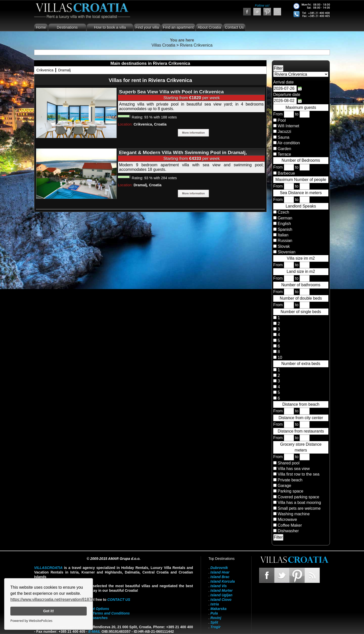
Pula (214, 613)
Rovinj (216, 618)
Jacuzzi (284, 131)
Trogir (215, 627)
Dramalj (64, 70)
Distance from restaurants (301, 431)
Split (214, 622)
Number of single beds (301, 312)
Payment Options (95, 609)
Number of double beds (301, 298)
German (284, 218)
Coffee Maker (290, 525)
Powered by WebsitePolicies (31, 621)
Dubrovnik (219, 568)
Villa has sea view (294, 469)
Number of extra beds (301, 364)
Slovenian (286, 252)
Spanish (284, 229)
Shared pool (288, 463)
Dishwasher (288, 531)
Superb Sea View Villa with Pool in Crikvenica (171, 92)
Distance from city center (301, 418)
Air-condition (289, 143)
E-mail (94, 631)
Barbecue (286, 173)
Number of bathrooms (301, 285)
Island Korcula (222, 581)
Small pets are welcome (299, 508)
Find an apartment (178, 27)
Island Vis (219, 586)
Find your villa (147, 27)
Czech (283, 212)
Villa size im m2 (301, 258)
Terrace (284, 154)
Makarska (218, 609)
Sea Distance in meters (301, 193)
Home (41, 27)
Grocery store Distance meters (301, 447)
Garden (284, 149)
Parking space (290, 491)
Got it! (49, 611)
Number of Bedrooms (301, 160)
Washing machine (294, 514)
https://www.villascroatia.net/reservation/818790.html (58, 599)
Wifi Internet (288, 126)
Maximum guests (301, 107)
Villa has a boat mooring (299, 503)
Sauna (283, 137)
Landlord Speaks (301, 206)
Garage (284, 486)
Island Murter (221, 590)
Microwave (287, 519)
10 (279, 357)
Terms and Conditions (111, 613)
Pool (282, 120)
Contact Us (234, 27)
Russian (284, 241)
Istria (214, 604)
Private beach (290, 480)
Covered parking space (298, 497)
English (284, 224)
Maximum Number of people (301, 180)
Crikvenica (45, 70)
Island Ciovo (221, 600)
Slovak (283, 246)
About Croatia (209, 27)
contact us (119, 600)
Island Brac (220, 577)
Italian (282, 235)
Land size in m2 (301, 271)
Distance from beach (301, 404)
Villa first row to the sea (298, 474)
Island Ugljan (221, 595)
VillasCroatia (48, 568)
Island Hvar (220, 572)
